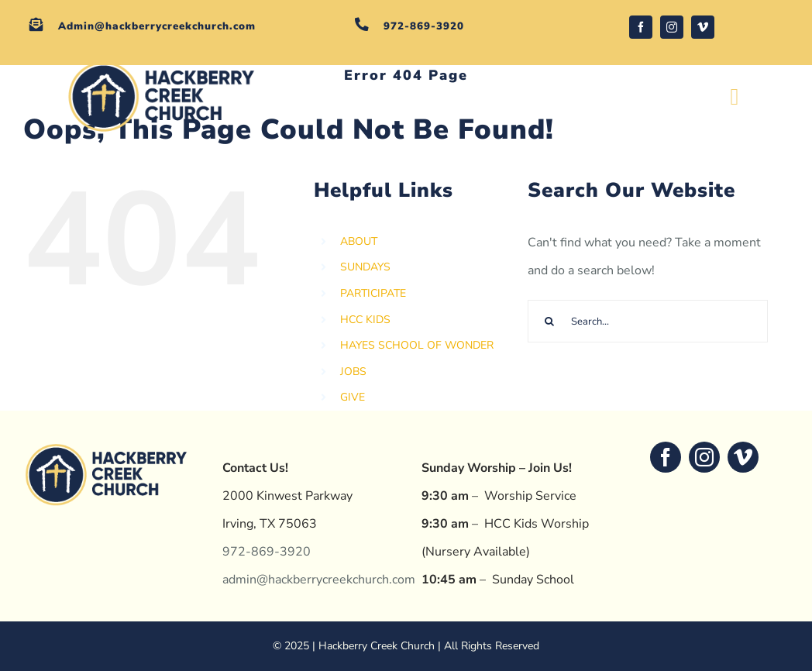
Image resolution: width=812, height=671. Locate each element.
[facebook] (641, 27)
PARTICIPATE (373, 293)
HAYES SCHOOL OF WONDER (417, 345)
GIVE (353, 397)
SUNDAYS (365, 267)
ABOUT (359, 241)
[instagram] (672, 27)
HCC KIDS (365, 320)
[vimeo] (703, 27)
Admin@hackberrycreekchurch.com (157, 26)
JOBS (353, 372)
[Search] (549, 321)
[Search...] (647, 321)
